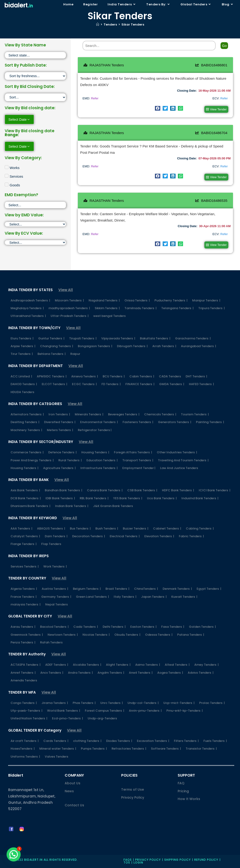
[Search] (149, 46)
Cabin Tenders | (142, 376)
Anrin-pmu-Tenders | (145, 711)
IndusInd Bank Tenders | (200, 498)
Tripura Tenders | (212, 308)
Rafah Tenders (51, 642)
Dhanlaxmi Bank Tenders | (30, 506)
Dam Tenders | (56, 536)
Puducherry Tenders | (171, 300)
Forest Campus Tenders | (105, 711)
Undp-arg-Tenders (102, 718)
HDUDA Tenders (22, 392)
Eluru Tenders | (22, 338)
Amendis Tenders (24, 680)
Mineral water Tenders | (58, 749)
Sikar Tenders (133, 24)
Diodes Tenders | (119, 741)
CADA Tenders (170, 376)
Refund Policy (206, 860)
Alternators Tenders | (27, 414)
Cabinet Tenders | (167, 528)
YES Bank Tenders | (128, 498)
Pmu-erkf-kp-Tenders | (185, 711)
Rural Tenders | (70, 460)
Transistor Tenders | (201, 749)
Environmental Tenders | (99, 422)
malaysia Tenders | (26, 604)
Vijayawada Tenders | (118, 338)
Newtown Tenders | (63, 635)
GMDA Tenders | (172, 384)
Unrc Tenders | (112, 703)
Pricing (183, 791)
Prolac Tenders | (212, 703)
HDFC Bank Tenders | (178, 490)
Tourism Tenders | (195, 414)
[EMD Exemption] (35, 205)
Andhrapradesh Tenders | (30, 300)
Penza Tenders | (23, 642)
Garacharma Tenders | (193, 338)
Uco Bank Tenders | (162, 498)
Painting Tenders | (210, 422)
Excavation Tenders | (153, 741)
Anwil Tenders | (141, 673)
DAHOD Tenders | (24, 384)
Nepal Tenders (56, 604)
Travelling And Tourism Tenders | (183, 460)
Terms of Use (133, 789)
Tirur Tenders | (22, 354)
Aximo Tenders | (148, 665)
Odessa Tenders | (159, 635)
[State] (35, 55)
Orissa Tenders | (137, 300)
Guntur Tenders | (51, 338)
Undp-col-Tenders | (143, 703)
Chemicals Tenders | (160, 414)
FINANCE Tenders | (140, 384)
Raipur (75, 354)
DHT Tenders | (196, 376)
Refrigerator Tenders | (95, 430)
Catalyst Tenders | (25, 536)
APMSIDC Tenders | (52, 376)
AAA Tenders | (21, 528)
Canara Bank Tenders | (105, 490)
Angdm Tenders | (111, 673)
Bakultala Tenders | (155, 338)
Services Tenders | (25, 566)
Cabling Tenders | (200, 528)
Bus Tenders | (80, 528)
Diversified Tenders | (60, 422)
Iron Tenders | (59, 414)
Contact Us (74, 805)
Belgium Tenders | (87, 589)
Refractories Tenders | (129, 749)
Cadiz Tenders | (86, 627)
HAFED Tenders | (201, 384)
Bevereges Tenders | (124, 414)
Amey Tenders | (206, 665)
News (69, 791)
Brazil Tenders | (117, 589)
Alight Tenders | (118, 665)
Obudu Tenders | (127, 635)
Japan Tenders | (154, 597)
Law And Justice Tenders (179, 468)
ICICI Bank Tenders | (215, 490)
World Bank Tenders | (64, 711)
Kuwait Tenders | (184, 597)
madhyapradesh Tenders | (69, 308)
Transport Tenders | (138, 460)
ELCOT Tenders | (54, 384)
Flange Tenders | (24, 544)
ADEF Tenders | (57, 665)
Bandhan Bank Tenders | (64, 490)
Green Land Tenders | (92, 597)
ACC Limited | (21, 376)
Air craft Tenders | (25, 741)
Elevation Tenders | (159, 536)
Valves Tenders (56, 757)
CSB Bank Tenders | (142, 490)
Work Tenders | (55, 566)
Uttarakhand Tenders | (28, 316)
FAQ (181, 783)
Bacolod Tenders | (54, 627)
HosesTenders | (23, 749)
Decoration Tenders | (89, 536)
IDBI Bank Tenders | (60, 498)
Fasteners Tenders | (138, 422)
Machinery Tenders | (26, 430)
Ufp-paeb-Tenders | (26, 711)
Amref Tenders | (23, 673)
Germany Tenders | (56, 597)
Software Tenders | (166, 749)
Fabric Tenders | (191, 536)
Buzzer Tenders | (136, 528)
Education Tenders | (102, 460)
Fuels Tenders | (215, 741)
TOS (127, 862)
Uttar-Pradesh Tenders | (70, 316)
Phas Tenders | (84, 703)
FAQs (128, 860)
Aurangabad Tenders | (199, 346)
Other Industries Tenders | (177, 452)
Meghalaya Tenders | (27, 308)
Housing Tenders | (95, 452)
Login (138, 862)
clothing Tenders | (87, 741)
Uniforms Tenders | (25, 757)
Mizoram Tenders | (69, 300)
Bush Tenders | (107, 528)
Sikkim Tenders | (107, 308)
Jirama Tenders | (55, 703)
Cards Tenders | (56, 741)
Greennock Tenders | (27, 635)
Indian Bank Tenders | (72, 506)
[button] (158, 108)
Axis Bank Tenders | (25, 490)
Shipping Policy (178, 860)
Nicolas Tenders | (96, 635)
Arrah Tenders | (164, 346)
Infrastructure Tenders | (99, 468)
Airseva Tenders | (85, 376)
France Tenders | (24, 597)
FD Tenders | (111, 384)
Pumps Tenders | (94, 749)
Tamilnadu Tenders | (141, 308)
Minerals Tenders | (89, 414)
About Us (73, 783)
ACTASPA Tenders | (26, 665)
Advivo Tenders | (201, 673)
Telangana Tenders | (177, 308)
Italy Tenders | (125, 597)
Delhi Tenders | (114, 627)
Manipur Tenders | (206, 300)
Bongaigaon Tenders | (95, 346)
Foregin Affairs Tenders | (133, 452)
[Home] (98, 24)
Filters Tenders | (186, 741)
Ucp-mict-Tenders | (179, 703)
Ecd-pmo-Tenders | (67, 718)
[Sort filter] (35, 76)
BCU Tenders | (114, 376)
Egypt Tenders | (209, 589)
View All (66, 290)
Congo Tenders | (24, 703)
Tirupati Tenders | (83, 338)
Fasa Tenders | (173, 627)
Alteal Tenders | (177, 665)
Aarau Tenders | (23, 627)
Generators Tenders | (175, 422)
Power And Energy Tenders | (32, 460)
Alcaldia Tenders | (87, 665)
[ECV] (35, 242)
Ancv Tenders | (52, 673)
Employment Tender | (139, 468)
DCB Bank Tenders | (26, 498)
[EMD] (35, 224)
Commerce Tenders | (27, 452)
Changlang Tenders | (57, 346)
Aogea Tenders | (170, 673)
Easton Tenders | (143, 627)
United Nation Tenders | (29, 718)
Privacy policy (148, 860)
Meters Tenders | (60, 430)
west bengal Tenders (109, 316)
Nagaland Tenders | (104, 300)
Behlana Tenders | (52, 354)
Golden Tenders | (202, 627)
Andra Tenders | (80, 673)
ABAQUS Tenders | (51, 528)
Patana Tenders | (191, 635)
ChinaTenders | (146, 589)
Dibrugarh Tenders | (132, 346)
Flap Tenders (51, 544)
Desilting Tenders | (25, 422)
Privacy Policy (133, 797)
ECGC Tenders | (84, 384)
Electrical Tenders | (125, 536)
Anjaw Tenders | (23, 346)
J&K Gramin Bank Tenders (113, 506)
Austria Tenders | (55, 589)
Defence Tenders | (62, 452)
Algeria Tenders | (24, 589)
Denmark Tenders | (177, 589)
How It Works (189, 799)
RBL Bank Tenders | (94, 498)
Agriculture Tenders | (59, 468)
